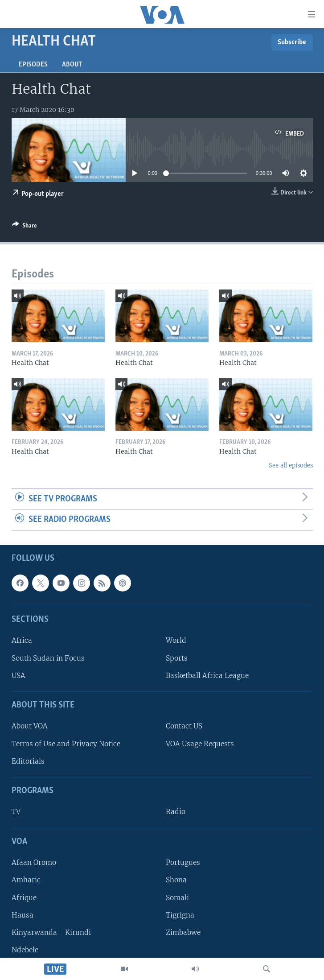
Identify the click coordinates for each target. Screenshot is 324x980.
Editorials (28, 761)
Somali (177, 897)
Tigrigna (180, 915)
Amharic (26, 880)
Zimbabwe (183, 932)
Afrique (24, 897)
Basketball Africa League (207, 676)
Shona (176, 880)
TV (16, 812)
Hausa (23, 915)
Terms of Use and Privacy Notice (66, 744)
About (72, 65)
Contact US (184, 726)
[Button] (25, 227)
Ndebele (25, 950)
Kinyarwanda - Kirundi (51, 932)
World (176, 640)
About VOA (30, 726)
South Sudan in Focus (48, 658)
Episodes (33, 65)
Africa (22, 640)
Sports (177, 658)
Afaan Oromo (34, 862)
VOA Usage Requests (200, 744)
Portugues (183, 862)
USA (18, 676)
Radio (176, 812)
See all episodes (291, 465)
